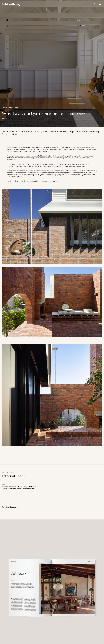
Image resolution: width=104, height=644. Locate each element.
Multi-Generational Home (11, 489)
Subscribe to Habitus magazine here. (45, 181)
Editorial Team (13, 108)
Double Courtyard (15, 487)
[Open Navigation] (100, 4)
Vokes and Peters (29, 489)
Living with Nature (30, 487)
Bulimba (5, 487)
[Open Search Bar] (95, 4)
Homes (4, 108)
